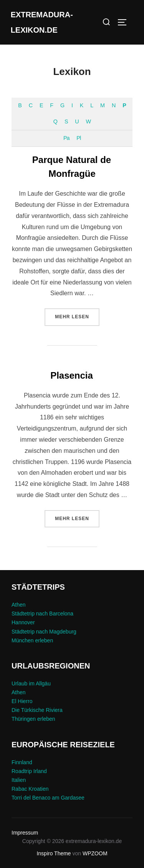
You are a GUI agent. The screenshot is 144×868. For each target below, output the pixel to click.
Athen (19, 605)
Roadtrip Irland (29, 771)
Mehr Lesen (77, 316)
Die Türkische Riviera (37, 710)
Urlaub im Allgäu (31, 683)
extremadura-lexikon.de (42, 22)
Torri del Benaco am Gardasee (48, 798)
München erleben (32, 640)
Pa (66, 138)
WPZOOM (95, 853)
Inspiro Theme (54, 853)
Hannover (23, 622)
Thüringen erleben (33, 719)
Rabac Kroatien (30, 789)
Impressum (25, 833)
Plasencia (72, 375)
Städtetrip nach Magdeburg (44, 632)
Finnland (22, 762)
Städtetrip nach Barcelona (42, 614)
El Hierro (22, 701)
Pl (79, 138)
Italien (19, 780)
